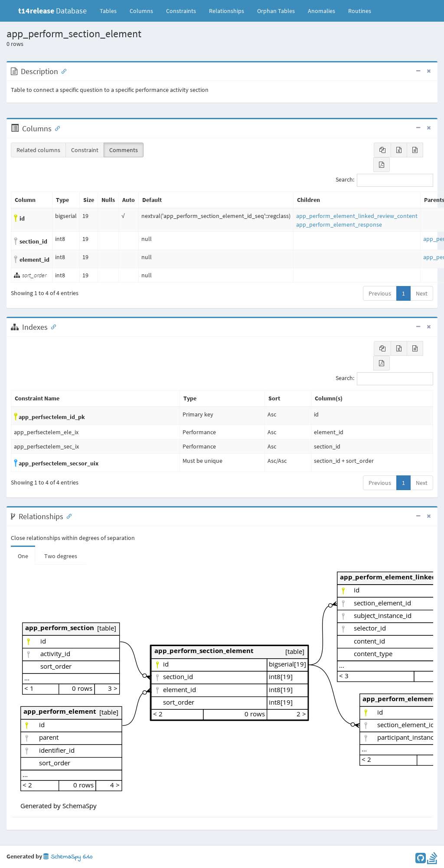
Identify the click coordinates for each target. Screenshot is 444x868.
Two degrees (61, 556)
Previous (380, 293)
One (23, 556)
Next (422, 293)
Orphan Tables (276, 11)
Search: (384, 180)
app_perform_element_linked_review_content (357, 216)
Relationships (227, 11)
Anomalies (322, 11)
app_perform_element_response (339, 224)
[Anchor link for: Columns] (55, 128)
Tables (111, 10)
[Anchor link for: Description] (62, 71)
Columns (141, 11)
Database (52, 11)
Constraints (181, 11)
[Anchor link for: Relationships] (67, 516)
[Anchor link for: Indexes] (52, 326)
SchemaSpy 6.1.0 (68, 857)
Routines (360, 11)
